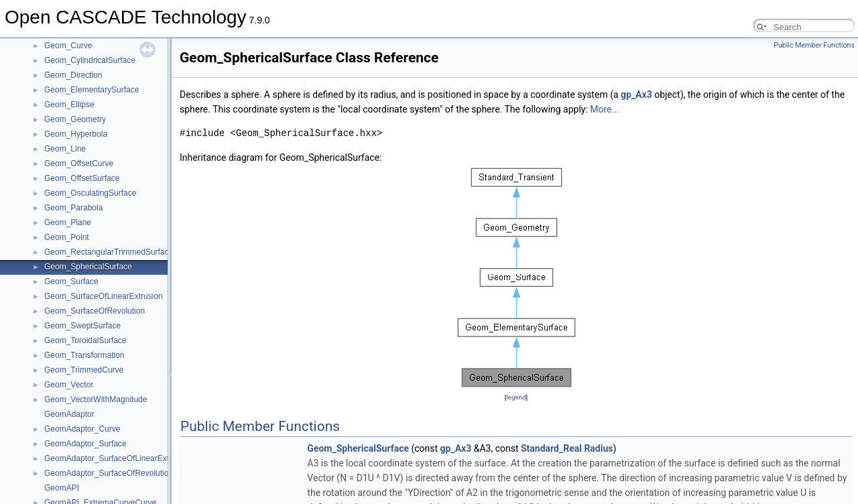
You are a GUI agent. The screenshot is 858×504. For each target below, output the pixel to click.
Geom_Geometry (75, 119)
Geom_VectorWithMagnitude (96, 399)
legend (516, 397)
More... (604, 109)
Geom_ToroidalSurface (85, 340)
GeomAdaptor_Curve (82, 429)
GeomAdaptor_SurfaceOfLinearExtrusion (118, 458)
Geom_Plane (68, 223)
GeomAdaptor (69, 414)
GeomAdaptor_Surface (85, 444)
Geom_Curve (68, 46)
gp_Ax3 (636, 94)
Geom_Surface (71, 281)
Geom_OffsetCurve (79, 164)
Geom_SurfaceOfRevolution (95, 311)
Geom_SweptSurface (82, 326)
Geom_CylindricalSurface (90, 60)
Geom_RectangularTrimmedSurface (109, 252)
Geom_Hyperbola (76, 134)
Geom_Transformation (84, 355)
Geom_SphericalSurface (88, 267)
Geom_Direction (73, 75)
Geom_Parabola (73, 208)
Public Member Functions (814, 45)
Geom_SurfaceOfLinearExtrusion (104, 296)
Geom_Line (65, 149)
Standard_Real (551, 448)
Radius (598, 448)
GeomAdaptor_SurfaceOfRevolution (109, 473)
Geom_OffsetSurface (82, 178)
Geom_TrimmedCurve (84, 370)
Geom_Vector (69, 385)
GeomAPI (62, 488)
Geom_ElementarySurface (91, 90)
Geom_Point (67, 237)
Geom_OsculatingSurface (90, 193)
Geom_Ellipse (69, 105)
